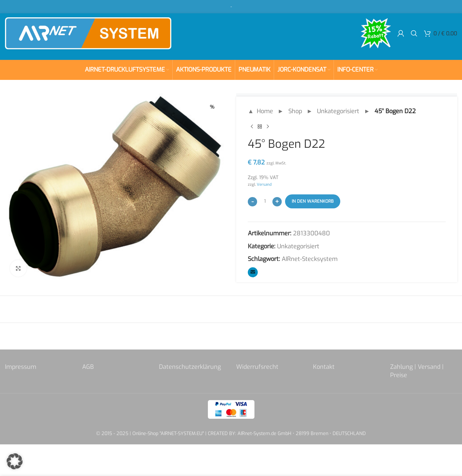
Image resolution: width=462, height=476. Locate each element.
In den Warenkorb (313, 201)
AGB (88, 367)
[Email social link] (253, 272)
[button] (15, 461)
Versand (264, 184)
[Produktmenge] (265, 201)
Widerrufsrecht (257, 367)
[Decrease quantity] (252, 202)
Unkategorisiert (338, 111)
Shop (295, 111)
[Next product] (268, 127)
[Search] (414, 33)
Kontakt (324, 367)
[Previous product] (252, 127)
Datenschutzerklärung (190, 367)
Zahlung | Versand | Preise (417, 371)
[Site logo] (88, 33)
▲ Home (260, 111)
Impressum (21, 367)
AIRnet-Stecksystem (310, 259)
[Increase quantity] (277, 202)
